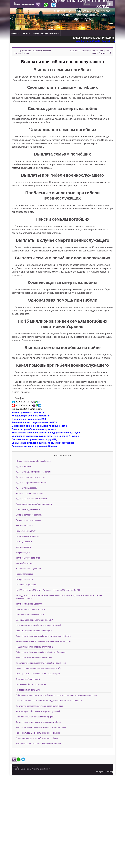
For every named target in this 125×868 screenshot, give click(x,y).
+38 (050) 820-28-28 (24, 405)
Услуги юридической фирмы (46, 33)
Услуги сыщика (23, 552)
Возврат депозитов (25, 579)
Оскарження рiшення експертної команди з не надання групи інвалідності (49, 701)
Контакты (26, 33)
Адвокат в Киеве (23, 466)
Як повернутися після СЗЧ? (28, 690)
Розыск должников (24, 574)
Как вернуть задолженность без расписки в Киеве (38, 744)
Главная (15, 33)
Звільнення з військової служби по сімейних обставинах (43, 443)
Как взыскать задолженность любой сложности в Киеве (41, 727)
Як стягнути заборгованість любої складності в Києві (40, 706)
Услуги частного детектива (28, 558)
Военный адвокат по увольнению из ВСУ (34, 422)
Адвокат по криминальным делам (31, 482)
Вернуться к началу (104, 771)
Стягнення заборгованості (28, 679)
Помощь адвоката (24, 542)
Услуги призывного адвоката (28, 412)
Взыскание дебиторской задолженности (34, 504)
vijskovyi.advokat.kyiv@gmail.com (27, 409)
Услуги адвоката (23, 547)
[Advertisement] (24, 785)
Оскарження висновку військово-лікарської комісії (40, 426)
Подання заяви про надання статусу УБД (34, 439)
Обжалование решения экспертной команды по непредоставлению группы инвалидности (57, 695)
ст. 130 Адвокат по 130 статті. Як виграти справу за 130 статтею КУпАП (48, 590)
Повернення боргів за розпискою (31, 684)
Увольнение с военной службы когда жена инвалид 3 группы (45, 436)
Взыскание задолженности (28, 509)
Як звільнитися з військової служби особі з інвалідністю (41, 663)
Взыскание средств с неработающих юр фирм (37, 738)
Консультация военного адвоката (30, 416)
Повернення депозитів (26, 585)
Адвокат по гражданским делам (30, 477)
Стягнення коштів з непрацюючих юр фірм (35, 717)
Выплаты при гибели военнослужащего (34, 429)
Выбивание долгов (25, 525)
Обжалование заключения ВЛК (29, 419)
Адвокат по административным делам (33, 472)
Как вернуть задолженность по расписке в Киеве (38, 733)
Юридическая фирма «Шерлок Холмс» (33, 461)
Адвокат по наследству (26, 488)
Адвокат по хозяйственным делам (31, 499)
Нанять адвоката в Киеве (27, 536)
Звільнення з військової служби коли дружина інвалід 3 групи (46, 433)
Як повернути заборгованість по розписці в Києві (38, 711)
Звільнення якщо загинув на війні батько (34, 446)
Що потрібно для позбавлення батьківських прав (38, 674)
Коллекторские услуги (26, 531)
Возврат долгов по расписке (29, 520)
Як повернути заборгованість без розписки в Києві (39, 722)
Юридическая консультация (29, 569)
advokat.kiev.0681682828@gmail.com (96, 41)
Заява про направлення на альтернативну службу (39, 668)
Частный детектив (24, 563)
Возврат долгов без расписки (29, 515)
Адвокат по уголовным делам (29, 493)
